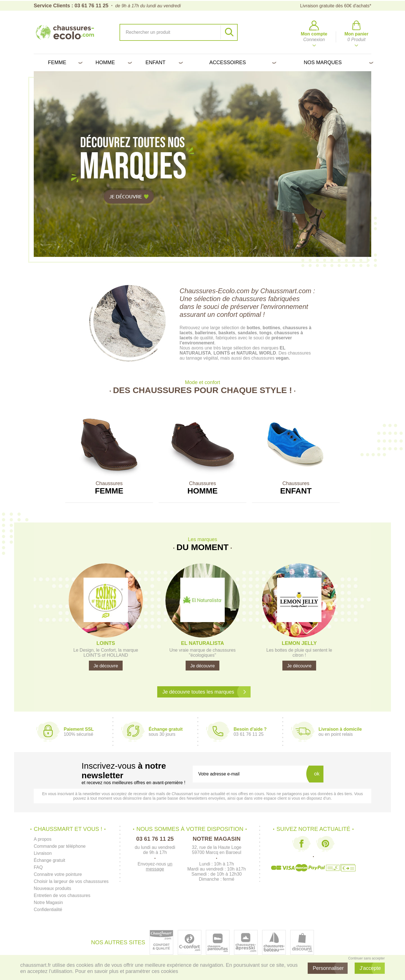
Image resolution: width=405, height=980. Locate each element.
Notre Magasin (48, 902)
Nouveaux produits (52, 888)
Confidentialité (48, 910)
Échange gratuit (49, 860)
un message (159, 866)
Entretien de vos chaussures (62, 895)
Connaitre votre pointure (58, 874)
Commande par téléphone (60, 846)
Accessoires (242, 62)
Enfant (163, 62)
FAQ (38, 867)
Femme (64, 62)
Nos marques (337, 62)
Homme (113, 62)
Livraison (43, 853)
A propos (43, 839)
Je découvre (106, 666)
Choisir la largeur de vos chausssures (71, 881)
